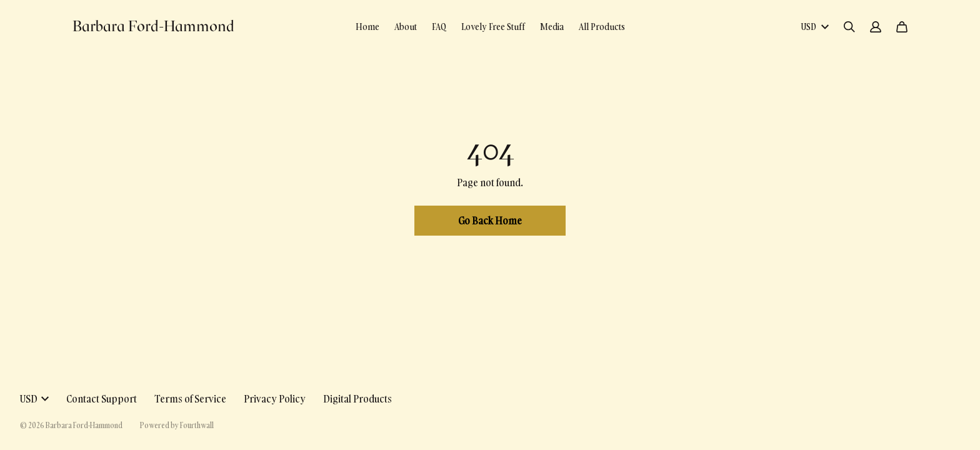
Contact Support (102, 399)
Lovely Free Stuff (493, 27)
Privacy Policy (275, 399)
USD (815, 27)
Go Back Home (490, 221)
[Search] (849, 27)
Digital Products (357, 399)
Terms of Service (190, 399)
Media (552, 27)
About (406, 27)
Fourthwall (197, 425)
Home (367, 27)
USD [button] (34, 399)
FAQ (439, 27)
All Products (602, 27)
